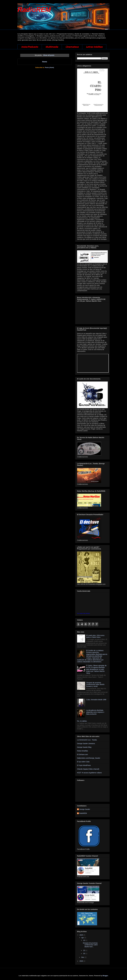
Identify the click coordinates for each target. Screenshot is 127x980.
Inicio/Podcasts (30, 47)
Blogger (105, 976)
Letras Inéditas (94, 47)
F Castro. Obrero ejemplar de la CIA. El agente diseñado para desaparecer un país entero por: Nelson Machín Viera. (96, 669)
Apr (83, 938)
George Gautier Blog (84, 747)
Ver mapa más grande (83, 613)
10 (84, 940)
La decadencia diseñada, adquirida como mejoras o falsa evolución (95, 712)
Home (45, 62)
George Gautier (85, 809)
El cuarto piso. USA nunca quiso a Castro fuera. (95, 636)
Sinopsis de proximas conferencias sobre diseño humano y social (95, 685)
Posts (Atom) (49, 67)
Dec (83, 957)
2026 (81, 961)
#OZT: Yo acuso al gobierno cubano (89, 773)
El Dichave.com (82, 754)
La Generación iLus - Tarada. (87, 740)
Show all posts (49, 55)
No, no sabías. (82, 721)
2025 (81, 935)
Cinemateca (72, 47)
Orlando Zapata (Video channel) (88, 769)
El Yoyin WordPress (84, 765)
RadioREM (34, 10)
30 (84, 954)
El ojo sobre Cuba (83, 762)
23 (84, 950)
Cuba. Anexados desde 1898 (96, 700)
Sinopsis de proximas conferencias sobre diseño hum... (90, 945)
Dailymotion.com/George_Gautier (89, 758)
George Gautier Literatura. (86, 744)
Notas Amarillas (82, 751)
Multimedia (52, 47)
